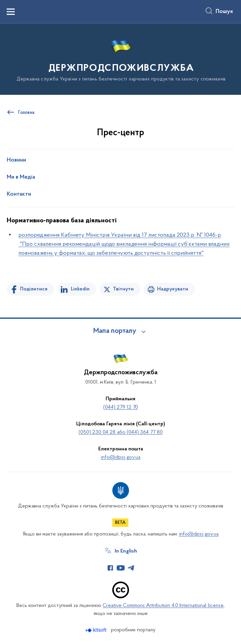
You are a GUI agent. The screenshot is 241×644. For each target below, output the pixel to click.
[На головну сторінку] (121, 59)
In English (126, 551)
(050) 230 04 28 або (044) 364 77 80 (121, 432)
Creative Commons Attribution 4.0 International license (163, 606)
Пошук (224, 12)
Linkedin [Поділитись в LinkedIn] (80, 289)
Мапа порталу (115, 331)
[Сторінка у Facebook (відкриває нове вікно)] (110, 568)
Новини (16, 160)
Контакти (19, 194)
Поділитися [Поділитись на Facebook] (34, 289)
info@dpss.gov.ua (121, 457)
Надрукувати (173, 289)
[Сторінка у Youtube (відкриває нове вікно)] (121, 568)
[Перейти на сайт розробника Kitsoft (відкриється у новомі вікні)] (97, 630)
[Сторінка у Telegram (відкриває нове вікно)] (131, 568)
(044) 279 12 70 (121, 407)
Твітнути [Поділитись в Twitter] (123, 289)
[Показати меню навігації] (11, 12)
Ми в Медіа (21, 177)
